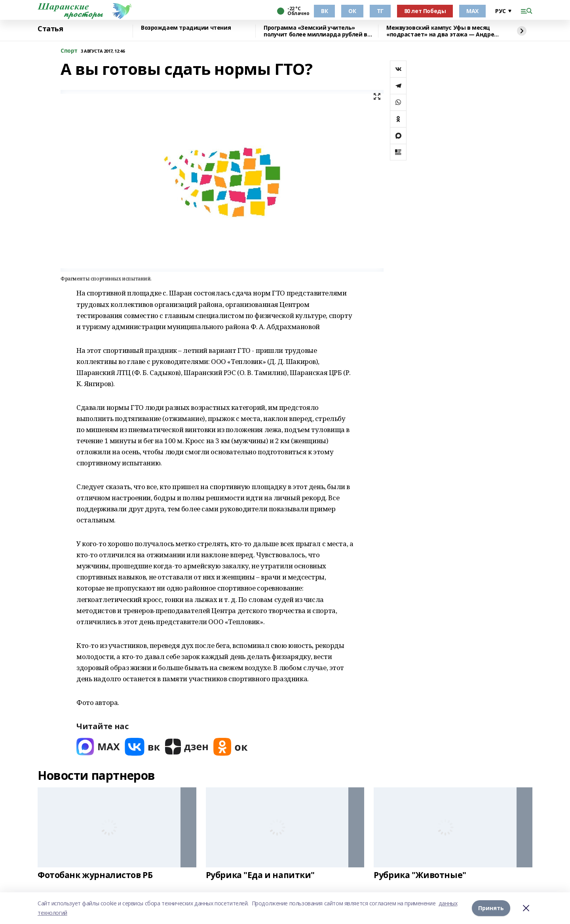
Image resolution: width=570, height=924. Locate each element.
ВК (324, 11)
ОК (352, 11)
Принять (491, 908)
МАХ (472, 11)
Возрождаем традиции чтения (186, 28)
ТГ (380, 11)
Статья (50, 29)
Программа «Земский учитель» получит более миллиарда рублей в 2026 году (315, 31)
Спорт (69, 51)
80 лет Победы (425, 11)
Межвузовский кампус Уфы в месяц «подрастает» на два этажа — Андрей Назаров (442, 31)
